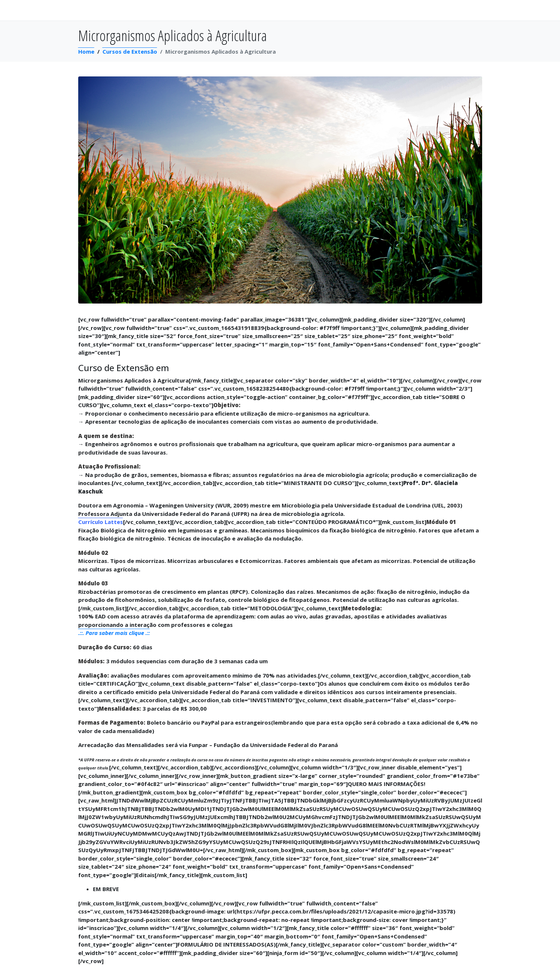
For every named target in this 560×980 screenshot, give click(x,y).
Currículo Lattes (101, 522)
